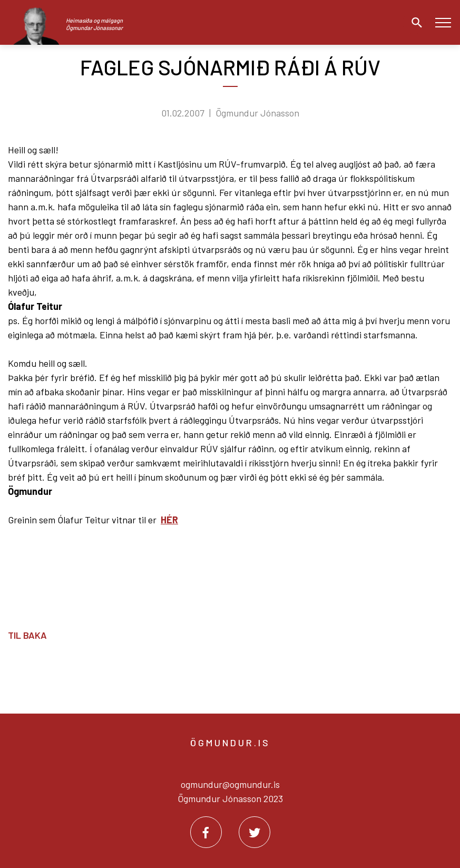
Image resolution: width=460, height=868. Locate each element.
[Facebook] (206, 832)
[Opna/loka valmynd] (443, 22)
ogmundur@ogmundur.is (230, 784)
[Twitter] (255, 832)
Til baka (27, 635)
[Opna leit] (414, 23)
